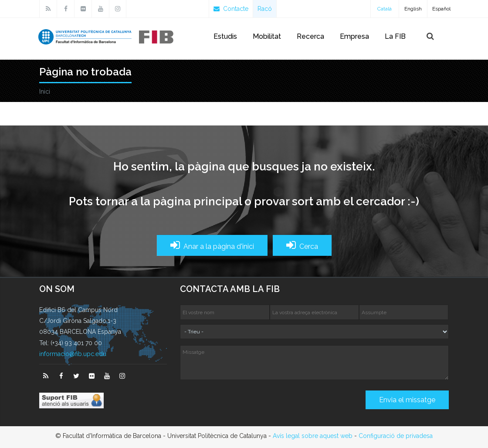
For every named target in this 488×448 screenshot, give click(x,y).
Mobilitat (267, 36)
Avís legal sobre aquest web (313, 436)
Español (441, 9)
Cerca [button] (302, 245)
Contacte (231, 9)
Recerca (310, 36)
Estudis (225, 36)
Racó (265, 9)
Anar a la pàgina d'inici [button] (212, 245)
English (413, 9)
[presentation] (246, 403)
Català (385, 9)
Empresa (354, 36)
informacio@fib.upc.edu (73, 354)
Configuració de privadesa (396, 436)
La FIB (395, 36)
